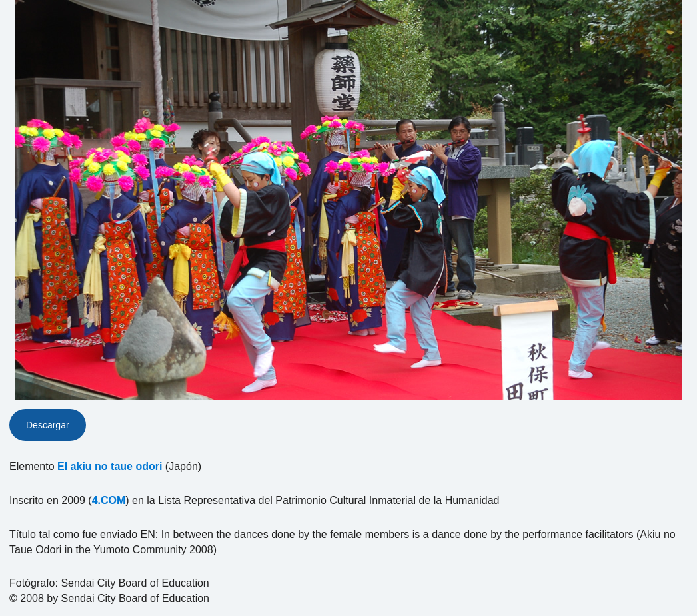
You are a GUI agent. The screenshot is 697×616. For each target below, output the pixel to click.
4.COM (109, 500)
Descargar (48, 425)
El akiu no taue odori (110, 466)
